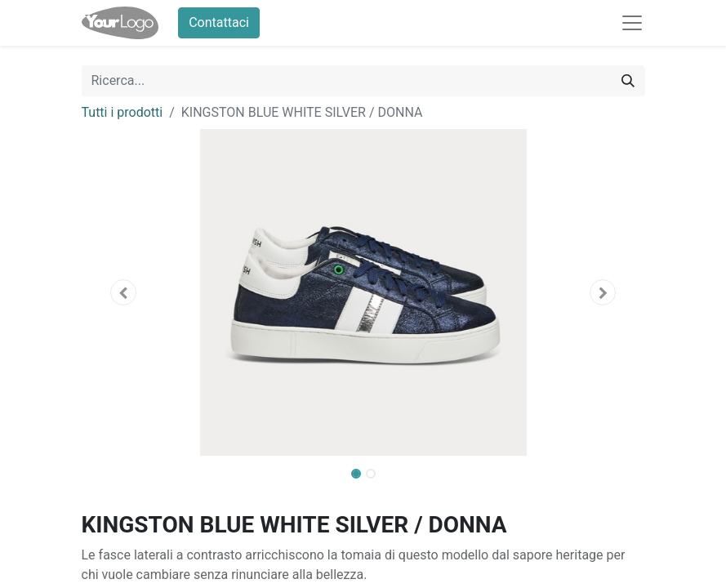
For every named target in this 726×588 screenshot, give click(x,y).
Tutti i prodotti (122, 112)
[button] (124, 292)
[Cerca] (628, 81)
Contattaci (219, 22)
